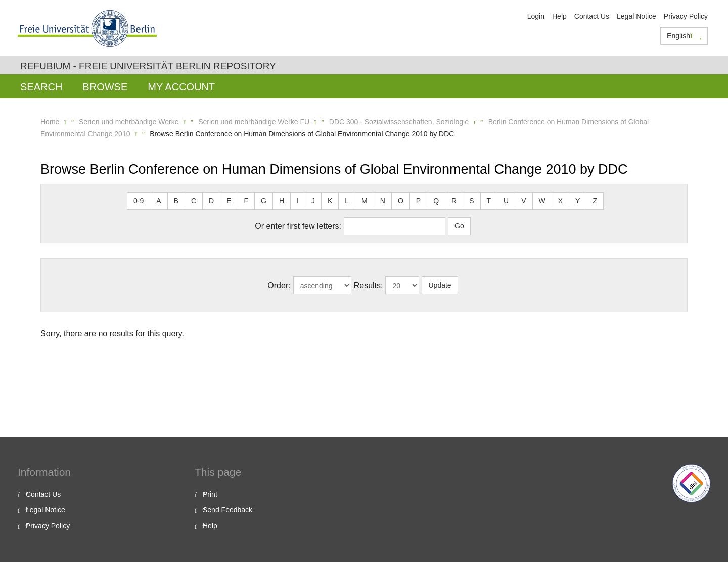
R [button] (454, 201)
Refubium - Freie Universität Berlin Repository (148, 66)
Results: (369, 285)
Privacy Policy (686, 16)
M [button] (365, 201)
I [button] (298, 201)
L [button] (347, 201)
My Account (181, 87)
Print (210, 494)
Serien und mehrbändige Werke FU (254, 122)
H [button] (282, 201)
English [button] (684, 36)
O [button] (401, 201)
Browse (105, 87)
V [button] (524, 201)
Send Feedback (227, 510)
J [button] (313, 201)
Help (559, 16)
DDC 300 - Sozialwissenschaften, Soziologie (399, 122)
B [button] (176, 201)
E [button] (229, 201)
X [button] (560, 201)
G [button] (264, 201)
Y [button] (578, 201)
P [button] (418, 201)
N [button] (383, 201)
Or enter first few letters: (298, 226)
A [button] (158, 201)
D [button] (211, 201)
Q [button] (436, 201)
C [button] (194, 201)
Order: (279, 285)
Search (41, 87)
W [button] (542, 201)
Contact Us (592, 16)
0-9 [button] (139, 201)
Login (536, 16)
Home (50, 122)
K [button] (330, 201)
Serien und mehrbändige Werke (129, 122)
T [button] (489, 201)
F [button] (246, 201)
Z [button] (595, 201)
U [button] (506, 201)
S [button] (471, 201)
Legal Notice (636, 16)
